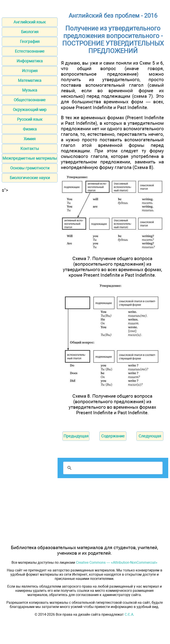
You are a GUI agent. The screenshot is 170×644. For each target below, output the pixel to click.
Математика (30, 80)
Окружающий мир (30, 110)
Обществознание (30, 100)
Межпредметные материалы (30, 158)
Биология (30, 32)
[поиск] (112, 468)
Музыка (30, 90)
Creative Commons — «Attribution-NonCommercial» (117, 563)
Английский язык (30, 22)
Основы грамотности (30, 168)
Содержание (113, 436)
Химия (30, 139)
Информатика (30, 61)
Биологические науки (30, 178)
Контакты (30, 149)
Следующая (150, 436)
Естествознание (30, 51)
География (30, 41)
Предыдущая (76, 436)
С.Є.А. (129, 614)
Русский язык (30, 119)
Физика (30, 129)
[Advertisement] (30, 220)
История (30, 71)
